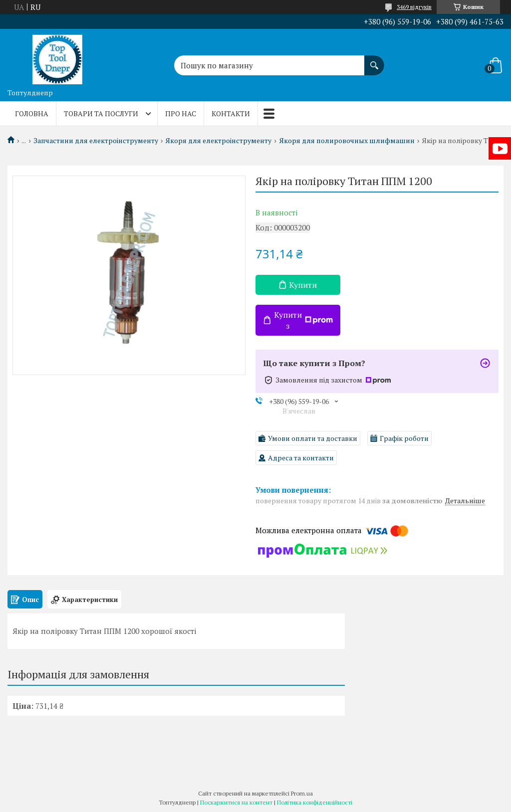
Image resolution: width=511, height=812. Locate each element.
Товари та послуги (101, 113)
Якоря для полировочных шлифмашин (347, 141)
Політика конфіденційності (315, 802)
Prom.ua (302, 793)
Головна (32, 113)
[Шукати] (374, 60)
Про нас (181, 113)
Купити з (303, 320)
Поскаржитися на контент (236, 802)
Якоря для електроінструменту (218, 141)
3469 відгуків (414, 7)
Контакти (231, 113)
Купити (303, 285)
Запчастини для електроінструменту (96, 141)
